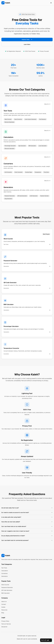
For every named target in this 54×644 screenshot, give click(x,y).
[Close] (50, 640)
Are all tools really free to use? (27, 508)
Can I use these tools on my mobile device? (27, 526)
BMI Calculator (6, 593)
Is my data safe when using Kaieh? (27, 517)
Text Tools (8, 111)
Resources (4, 610)
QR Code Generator (7, 590)
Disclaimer (4, 627)
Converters (8, 164)
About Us (4, 602)
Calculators (8, 137)
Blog (3, 613)
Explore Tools (27, 40)
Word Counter (5, 585)
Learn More (27, 44)
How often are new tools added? (27, 522)
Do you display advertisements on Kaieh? (27, 536)
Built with (45, 640)
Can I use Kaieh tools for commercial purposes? (27, 540)
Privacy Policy (5, 621)
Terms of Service (6, 624)
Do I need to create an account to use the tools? (27, 513)
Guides (3, 607)
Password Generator (7, 587)
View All (47, 104)
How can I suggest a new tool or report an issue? (27, 531)
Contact (4, 604)
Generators (8, 187)
